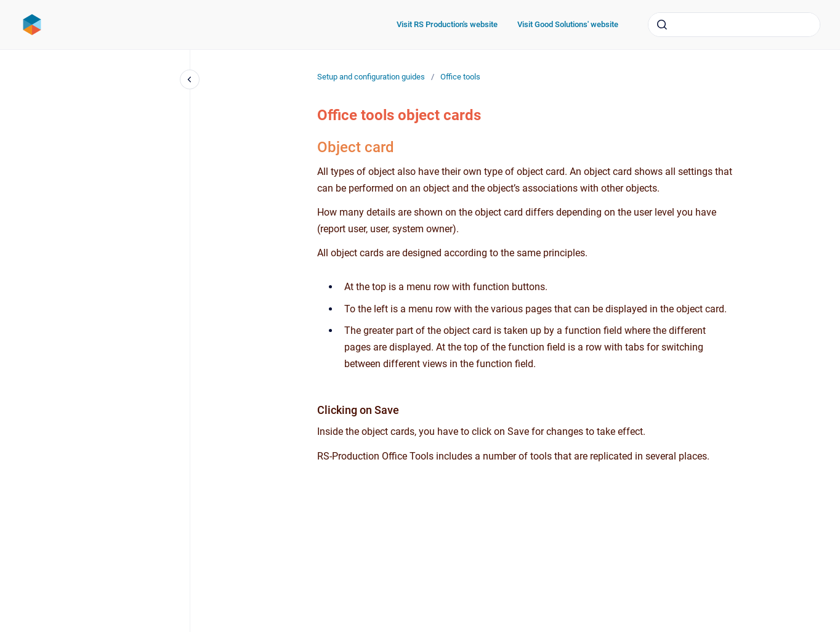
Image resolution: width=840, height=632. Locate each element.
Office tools (460, 77)
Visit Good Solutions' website (568, 24)
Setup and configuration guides (371, 77)
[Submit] (662, 25)
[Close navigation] (190, 79)
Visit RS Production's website (447, 24)
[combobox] (734, 25)
